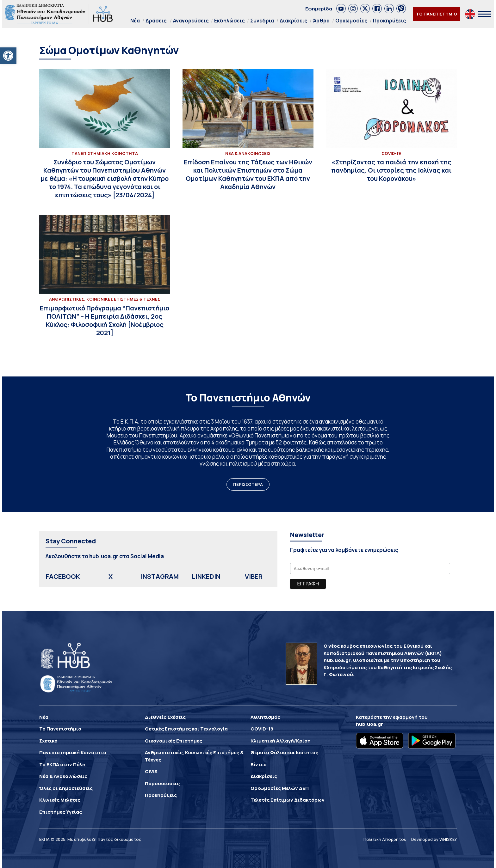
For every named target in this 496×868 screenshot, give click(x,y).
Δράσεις (156, 21)
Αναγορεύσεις (191, 21)
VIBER (254, 576)
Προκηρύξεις (389, 21)
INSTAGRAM (160, 576)
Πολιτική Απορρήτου (385, 839)
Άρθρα (321, 21)
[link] (341, 9)
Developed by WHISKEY (434, 839)
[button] (8, 56)
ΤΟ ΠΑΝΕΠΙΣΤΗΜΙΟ (437, 14)
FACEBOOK (63, 576)
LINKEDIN (206, 576)
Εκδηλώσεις (229, 21)
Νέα (135, 21)
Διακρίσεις (293, 21)
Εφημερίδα (319, 9)
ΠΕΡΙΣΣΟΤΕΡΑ (248, 484)
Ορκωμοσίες (351, 21)
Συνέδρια (262, 21)
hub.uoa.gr (369, 724)
